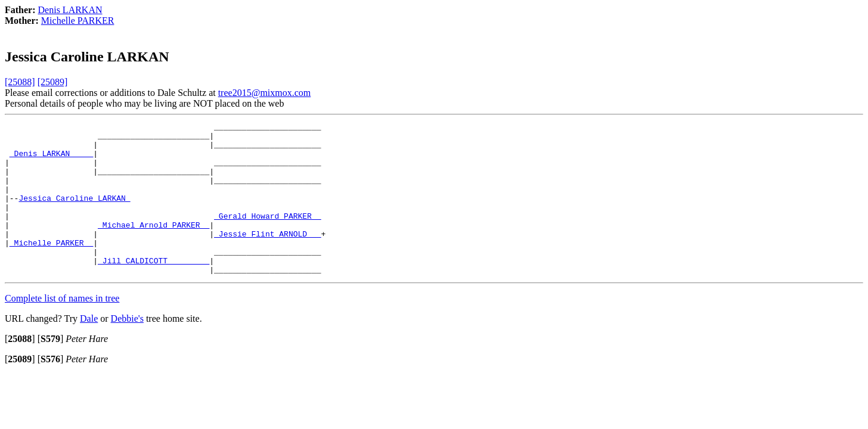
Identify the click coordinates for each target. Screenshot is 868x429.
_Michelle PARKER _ (51, 268)
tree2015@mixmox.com (265, 93)
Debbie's (127, 349)
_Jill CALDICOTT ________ (154, 289)
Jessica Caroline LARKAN (74, 214)
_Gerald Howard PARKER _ (267, 235)
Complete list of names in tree (62, 329)
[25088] (20, 82)
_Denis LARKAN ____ (51, 160)
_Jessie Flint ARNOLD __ (267, 257)
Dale (89, 349)
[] (20, 369)
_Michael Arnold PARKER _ (154, 246)
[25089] (53, 82)
